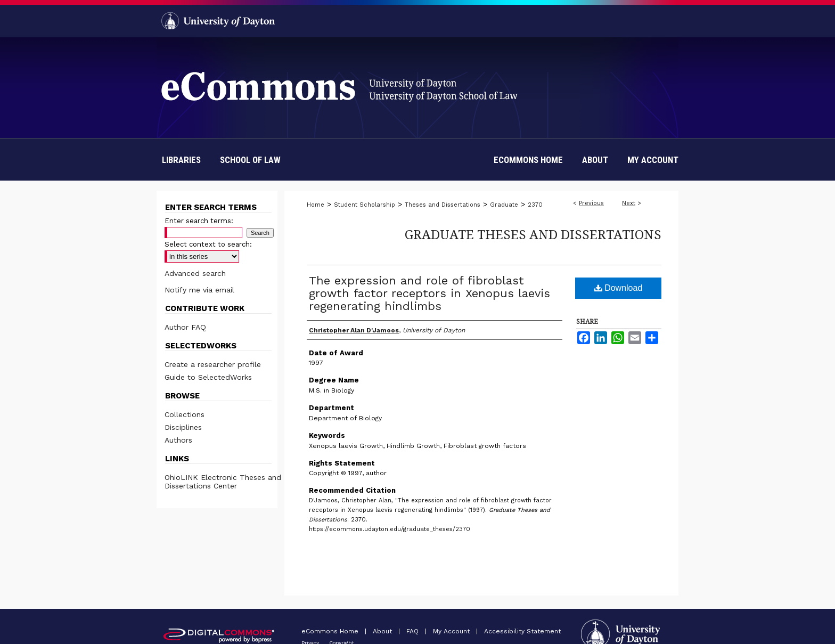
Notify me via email (199, 290)
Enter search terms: (199, 221)
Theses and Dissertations (443, 205)
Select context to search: (208, 244)
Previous (591, 203)
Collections (185, 414)
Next (629, 203)
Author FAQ (185, 327)
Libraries (181, 160)
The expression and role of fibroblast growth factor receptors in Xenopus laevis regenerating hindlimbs (429, 293)
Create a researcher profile (213, 364)
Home (316, 205)
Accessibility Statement (522, 631)
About (383, 631)
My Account (452, 631)
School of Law (250, 160)
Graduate (504, 205)
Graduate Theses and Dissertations (533, 234)
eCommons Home (331, 631)
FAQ (414, 631)
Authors (178, 440)
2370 (535, 205)
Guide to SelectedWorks (208, 377)
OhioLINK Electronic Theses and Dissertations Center (223, 482)
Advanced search (195, 273)
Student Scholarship (365, 205)
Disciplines (183, 427)
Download (619, 288)
